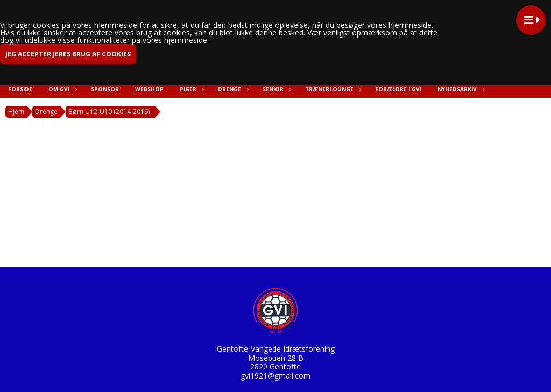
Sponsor (105, 89)
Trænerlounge (332, 89)
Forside (20, 89)
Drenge (232, 89)
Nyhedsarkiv (460, 89)
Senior (276, 89)
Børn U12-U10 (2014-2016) (109, 112)
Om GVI (62, 89)
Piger (191, 89)
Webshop (149, 89)
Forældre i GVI (398, 89)
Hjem (16, 112)
